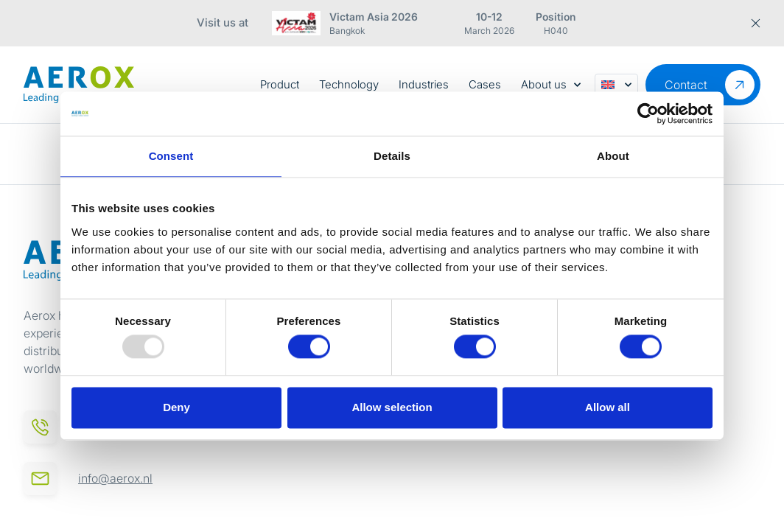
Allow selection (392, 407)
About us (551, 85)
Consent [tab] (171, 156)
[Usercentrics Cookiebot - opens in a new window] (648, 113)
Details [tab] (392, 156)
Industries (424, 84)
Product (280, 84)
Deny (176, 407)
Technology (349, 84)
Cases (485, 84)
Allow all (608, 407)
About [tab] (613, 156)
